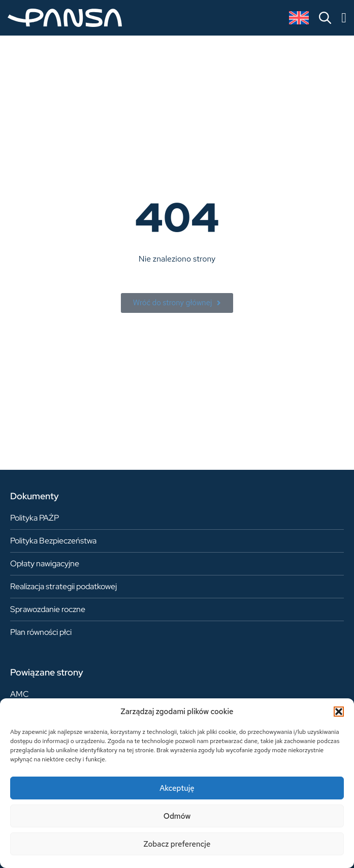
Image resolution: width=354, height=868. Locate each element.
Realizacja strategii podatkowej (63, 586)
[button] (339, 712)
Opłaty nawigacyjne (45, 564)
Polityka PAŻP (35, 518)
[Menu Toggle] (344, 18)
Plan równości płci (41, 632)
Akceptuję (177, 788)
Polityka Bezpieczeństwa (53, 541)
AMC (20, 694)
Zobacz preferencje (177, 844)
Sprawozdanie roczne (48, 609)
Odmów (177, 816)
